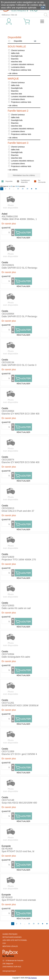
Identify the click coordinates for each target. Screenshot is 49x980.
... (14, 189)
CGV (4, 943)
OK (43, 8)
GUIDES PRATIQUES (10, 934)
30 (27, 189)
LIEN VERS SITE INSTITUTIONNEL (15, 940)
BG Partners (32, 978)
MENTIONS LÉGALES (10, 946)
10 (18, 189)
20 (23, 189)
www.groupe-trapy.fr (9, 971)
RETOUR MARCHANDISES (12, 937)
